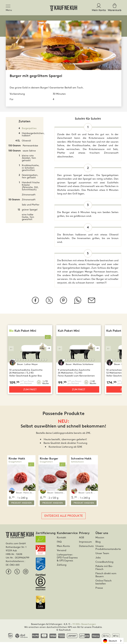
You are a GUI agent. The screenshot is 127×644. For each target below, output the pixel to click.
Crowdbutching (104, 564)
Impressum (85, 544)
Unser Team (102, 555)
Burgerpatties (29, 128)
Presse (99, 590)
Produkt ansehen (21, 505)
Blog (98, 544)
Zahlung (62, 567)
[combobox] (113, 641)
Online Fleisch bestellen (104, 584)
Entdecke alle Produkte (64, 517)
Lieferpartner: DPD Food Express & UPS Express (67, 559)
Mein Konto (63, 548)
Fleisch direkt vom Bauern (106, 577)
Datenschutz (86, 548)
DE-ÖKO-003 (13, 566)
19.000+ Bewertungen (84, 626)
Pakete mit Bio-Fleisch (104, 569)
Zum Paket (30, 391)
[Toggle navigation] (9, 6)
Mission (100, 539)
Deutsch (110, 641)
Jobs (98, 559)
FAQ (59, 544)
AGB (81, 539)
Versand (62, 552)
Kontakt (61, 539)
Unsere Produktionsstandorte (108, 549)
